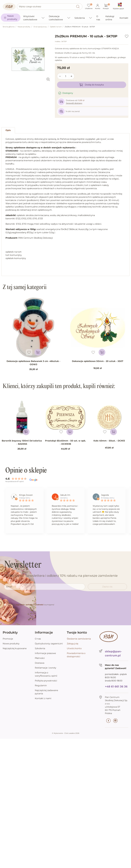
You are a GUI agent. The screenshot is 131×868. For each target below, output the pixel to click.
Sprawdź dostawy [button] (74, 103)
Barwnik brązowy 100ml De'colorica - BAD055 (22, 442)
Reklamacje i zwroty (46, 668)
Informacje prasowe (45, 653)
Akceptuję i (31, 605)
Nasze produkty (24, 27)
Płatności (40, 658)
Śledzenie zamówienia (79, 639)
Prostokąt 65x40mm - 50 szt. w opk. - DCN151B (65, 442)
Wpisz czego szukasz (30, 7)
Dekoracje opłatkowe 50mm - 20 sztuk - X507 (98, 361)
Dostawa (40, 663)
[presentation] (24, 598)
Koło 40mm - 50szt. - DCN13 (109, 441)
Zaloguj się (73, 644)
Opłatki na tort (56, 27)
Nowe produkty (11, 644)
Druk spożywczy (40, 27)
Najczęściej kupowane (15, 648)
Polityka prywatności (46, 681)
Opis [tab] (8, 130)
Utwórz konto (74, 648)
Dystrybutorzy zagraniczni (49, 644)
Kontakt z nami (43, 698)
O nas (38, 639)
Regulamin (41, 685)
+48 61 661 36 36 (116, 687)
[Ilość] (66, 76)
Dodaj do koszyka (92, 85)
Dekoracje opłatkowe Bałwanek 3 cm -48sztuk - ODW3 (33, 363)
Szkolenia (40, 648)
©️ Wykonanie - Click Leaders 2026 (66, 733)
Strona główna (9, 27)
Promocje (8, 639)
